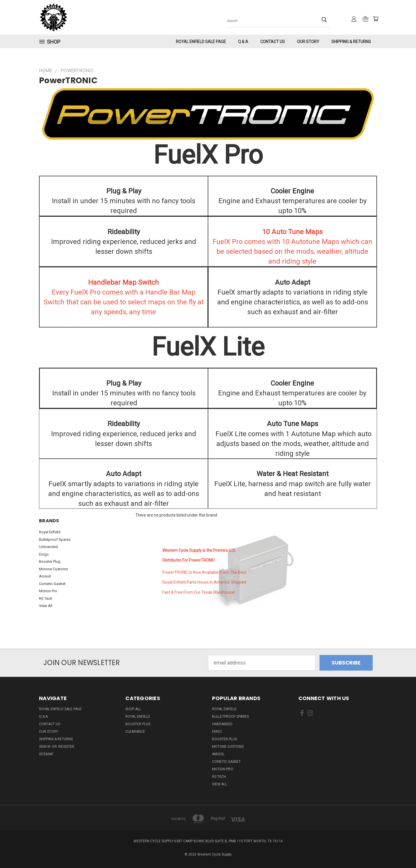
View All (46, 606)
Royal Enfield (50, 532)
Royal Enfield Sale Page (201, 42)
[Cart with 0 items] (376, 19)
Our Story (308, 42)
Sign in (45, 747)
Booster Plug (50, 561)
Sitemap (46, 754)
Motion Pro (48, 591)
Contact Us (273, 42)
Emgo (44, 554)
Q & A (243, 42)
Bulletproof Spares (55, 540)
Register (66, 747)
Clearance (135, 732)
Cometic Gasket (52, 584)
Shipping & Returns (351, 42)
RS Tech (46, 598)
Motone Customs (53, 569)
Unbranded (48, 547)
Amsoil (45, 576)
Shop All (133, 709)
